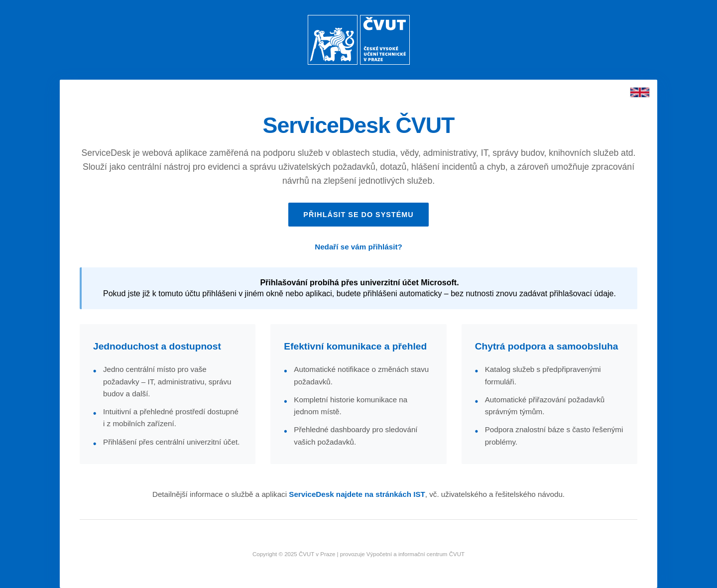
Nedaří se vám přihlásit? (358, 247)
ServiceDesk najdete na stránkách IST (357, 494)
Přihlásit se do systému (358, 215)
